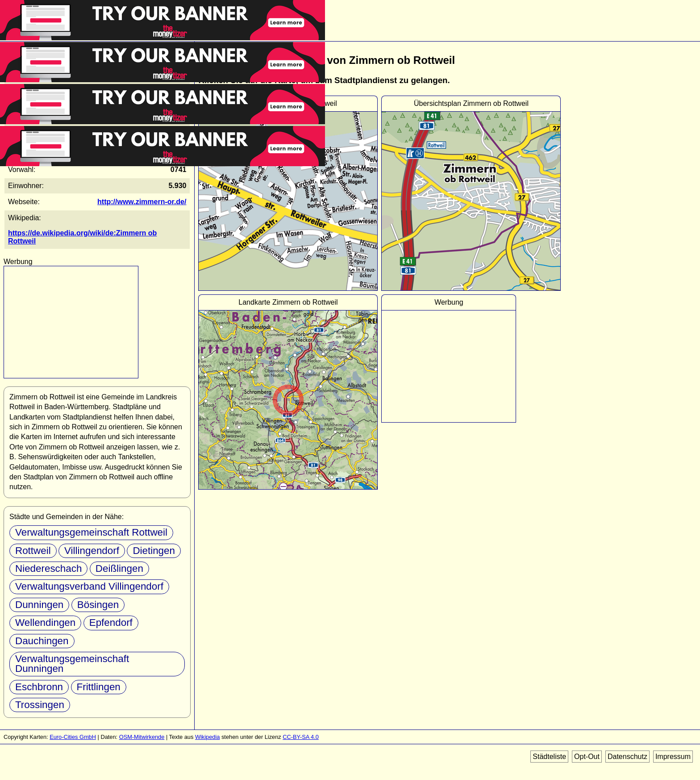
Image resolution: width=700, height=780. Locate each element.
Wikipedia (207, 737)
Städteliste (549, 757)
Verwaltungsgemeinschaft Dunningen (72, 664)
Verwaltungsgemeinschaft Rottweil (91, 532)
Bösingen (98, 605)
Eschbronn (39, 687)
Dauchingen (42, 641)
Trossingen (40, 705)
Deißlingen (119, 568)
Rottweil (33, 551)
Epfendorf (111, 623)
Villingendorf (92, 551)
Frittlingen (99, 687)
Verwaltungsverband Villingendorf (89, 586)
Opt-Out (587, 757)
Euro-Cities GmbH (73, 737)
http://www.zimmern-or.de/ (142, 202)
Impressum (673, 757)
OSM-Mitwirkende (142, 737)
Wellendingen (45, 623)
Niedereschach (48, 568)
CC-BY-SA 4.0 (301, 737)
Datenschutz (627, 757)
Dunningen (39, 605)
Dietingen (154, 551)
